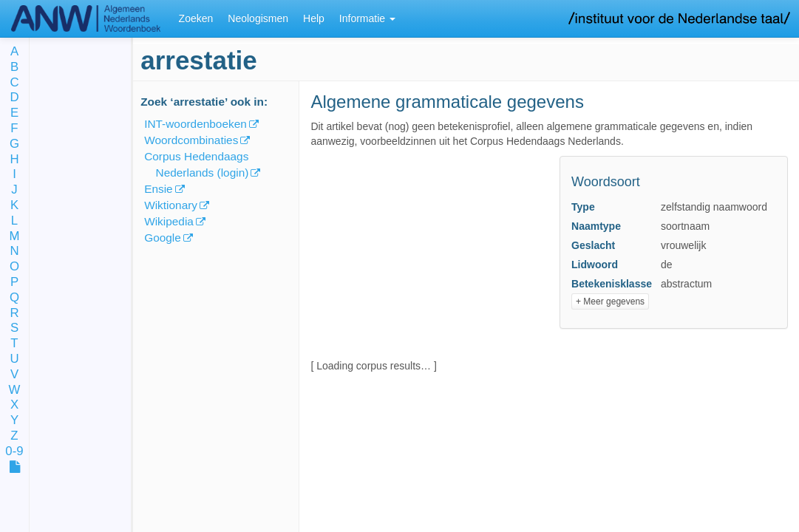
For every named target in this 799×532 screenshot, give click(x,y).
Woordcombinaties (191, 140)
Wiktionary (171, 205)
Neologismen (258, 18)
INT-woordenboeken (195, 124)
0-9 (14, 452)
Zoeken (196, 18)
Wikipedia (169, 221)
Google (163, 238)
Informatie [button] (367, 18)
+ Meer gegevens (610, 301)
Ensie (159, 189)
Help (314, 18)
